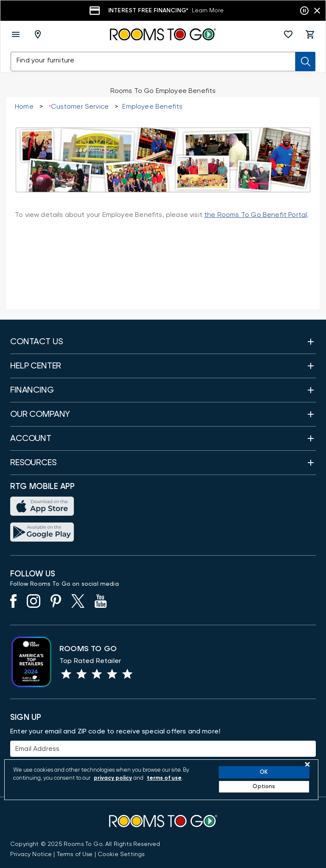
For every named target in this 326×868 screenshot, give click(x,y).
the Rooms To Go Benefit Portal (256, 215)
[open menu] (16, 34)
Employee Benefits (152, 107)
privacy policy (113, 778)
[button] (288, 34)
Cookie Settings (121, 854)
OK (264, 772)
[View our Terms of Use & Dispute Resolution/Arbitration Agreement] (75, 854)
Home (24, 107)
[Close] (307, 764)
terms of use (164, 778)
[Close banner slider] (317, 11)
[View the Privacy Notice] (31, 854)
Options (264, 787)
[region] (161, 780)
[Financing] (163, 11)
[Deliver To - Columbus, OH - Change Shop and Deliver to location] (39, 34)
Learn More (208, 11)
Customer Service (80, 107)
